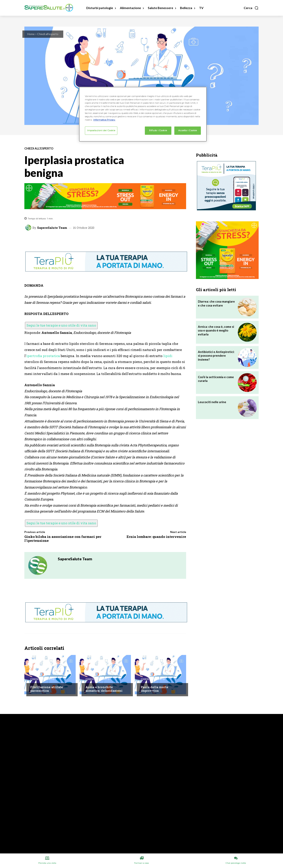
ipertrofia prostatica (43, 356)
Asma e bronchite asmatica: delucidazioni (104, 689)
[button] (251, 8)
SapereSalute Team (52, 228)
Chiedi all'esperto (48, 34)
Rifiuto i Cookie (158, 130)
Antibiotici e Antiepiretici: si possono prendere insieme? (216, 356)
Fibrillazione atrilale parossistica (47, 689)
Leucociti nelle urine (212, 402)
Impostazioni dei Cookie (101, 130)
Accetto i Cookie (187, 130)
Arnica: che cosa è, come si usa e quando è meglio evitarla (216, 330)
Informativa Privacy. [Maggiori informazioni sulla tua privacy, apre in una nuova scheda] (104, 120)
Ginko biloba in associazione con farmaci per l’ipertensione (63, 539)
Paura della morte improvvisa (154, 689)
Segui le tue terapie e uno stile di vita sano (61, 325)
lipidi (168, 356)
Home (31, 34)
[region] (143, 114)
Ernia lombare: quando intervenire (156, 537)
